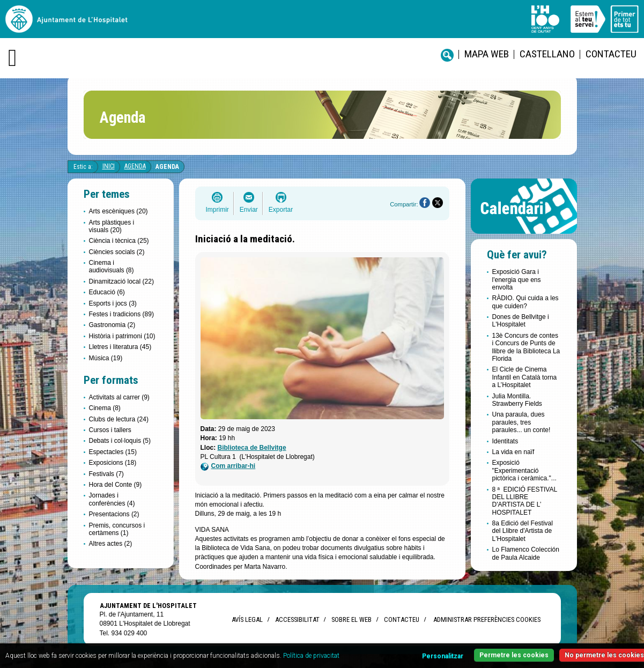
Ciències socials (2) (117, 252)
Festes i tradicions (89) (121, 314)
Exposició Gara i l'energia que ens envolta (517, 280)
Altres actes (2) (111, 544)
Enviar (249, 210)
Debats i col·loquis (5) (120, 441)
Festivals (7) (106, 474)
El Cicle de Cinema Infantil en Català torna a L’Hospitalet (525, 377)
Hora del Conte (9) (116, 485)
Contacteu (611, 54)
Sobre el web (351, 619)
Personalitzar (443, 656)
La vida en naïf (513, 452)
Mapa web (487, 54)
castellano (547, 54)
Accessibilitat (297, 619)
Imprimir (217, 210)
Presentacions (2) (114, 514)
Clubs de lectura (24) (119, 419)
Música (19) (106, 358)
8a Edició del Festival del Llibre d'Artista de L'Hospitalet (523, 531)
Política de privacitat (311, 656)
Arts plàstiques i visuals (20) (112, 226)
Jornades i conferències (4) (112, 499)
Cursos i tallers (110, 430)
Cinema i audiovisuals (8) (112, 266)
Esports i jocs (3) (113, 303)
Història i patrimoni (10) (122, 336)
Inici (109, 166)
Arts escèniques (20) (119, 211)
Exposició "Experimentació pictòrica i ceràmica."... (524, 470)
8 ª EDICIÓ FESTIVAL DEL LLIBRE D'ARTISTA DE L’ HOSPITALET (525, 501)
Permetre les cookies (514, 655)
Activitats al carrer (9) (119, 397)
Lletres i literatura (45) (120, 347)
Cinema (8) (105, 408)
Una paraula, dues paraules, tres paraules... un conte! (521, 422)
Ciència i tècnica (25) (119, 241)
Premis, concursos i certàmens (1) (117, 529)
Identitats (505, 441)
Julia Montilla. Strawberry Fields (517, 400)
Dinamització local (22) (121, 281)
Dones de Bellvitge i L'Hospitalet (521, 321)
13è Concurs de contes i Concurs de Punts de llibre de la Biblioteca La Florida (526, 347)
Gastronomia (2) (112, 325)
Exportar (281, 210)
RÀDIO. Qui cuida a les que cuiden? (525, 302)
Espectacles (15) (113, 452)
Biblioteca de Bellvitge (252, 448)
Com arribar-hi (228, 466)
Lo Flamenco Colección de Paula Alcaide (526, 553)
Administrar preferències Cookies (487, 619)
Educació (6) (107, 292)
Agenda (135, 166)
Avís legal (247, 619)
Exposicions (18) (113, 463)
